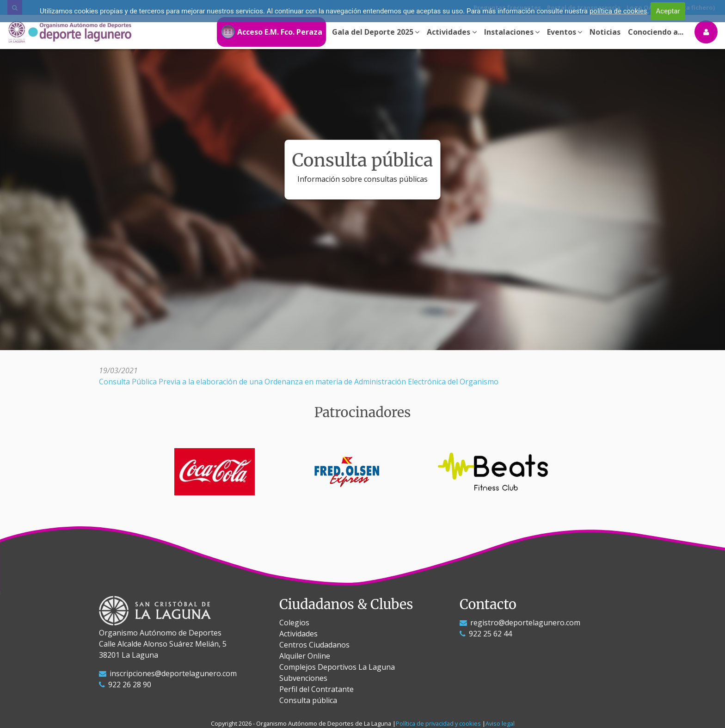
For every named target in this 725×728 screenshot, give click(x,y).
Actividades (298, 634)
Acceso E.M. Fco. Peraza (271, 32)
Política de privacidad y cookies (438, 723)
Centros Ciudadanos (314, 645)
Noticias (605, 32)
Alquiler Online (305, 656)
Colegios (294, 623)
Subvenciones (303, 678)
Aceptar (668, 11)
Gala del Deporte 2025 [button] (376, 32)
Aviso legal (500, 723)
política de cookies (618, 11)
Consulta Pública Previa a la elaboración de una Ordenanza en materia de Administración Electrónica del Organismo (299, 382)
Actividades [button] (452, 32)
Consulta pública (308, 700)
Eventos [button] (565, 32)
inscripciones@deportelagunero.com (168, 673)
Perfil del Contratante (316, 689)
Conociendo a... (656, 32)
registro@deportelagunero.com (520, 623)
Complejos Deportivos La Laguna (337, 667)
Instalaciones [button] (512, 32)
